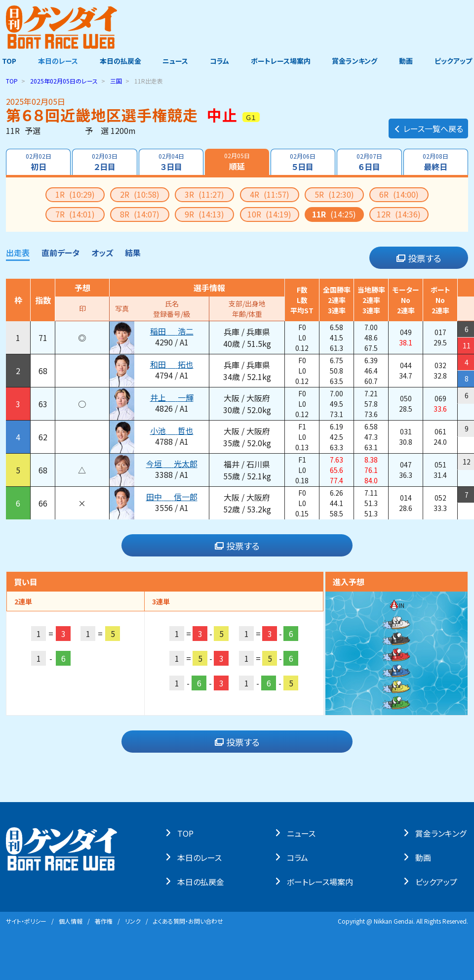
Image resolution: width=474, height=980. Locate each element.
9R (204, 214)
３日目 (171, 162)
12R (399, 214)
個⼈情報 (71, 921)
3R (204, 194)
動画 (407, 61)
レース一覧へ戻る (428, 127)
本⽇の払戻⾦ (203, 881)
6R (399, 194)
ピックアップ (455, 61)
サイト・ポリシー (26, 921)
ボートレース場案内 (281, 61)
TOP (7, 61)
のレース (64, 81)
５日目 (303, 162)
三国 (116, 81)
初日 (38, 162)
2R (140, 194)
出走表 (18, 253)
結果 (133, 253)
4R (270, 194)
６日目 (370, 162)
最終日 (436, 162)
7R (75, 214)
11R (334, 214)
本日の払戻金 (119, 61)
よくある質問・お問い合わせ (188, 921)
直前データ (60, 253)
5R (334, 194)
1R (75, 194)
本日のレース (57, 61)
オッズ (102, 253)
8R (140, 214)
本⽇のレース (201, 857)
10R (269, 214)
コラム (219, 61)
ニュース (175, 61)
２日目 (105, 162)
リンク (133, 921)
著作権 (104, 921)
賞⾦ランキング (443, 833)
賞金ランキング (356, 61)
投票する (419, 258)
